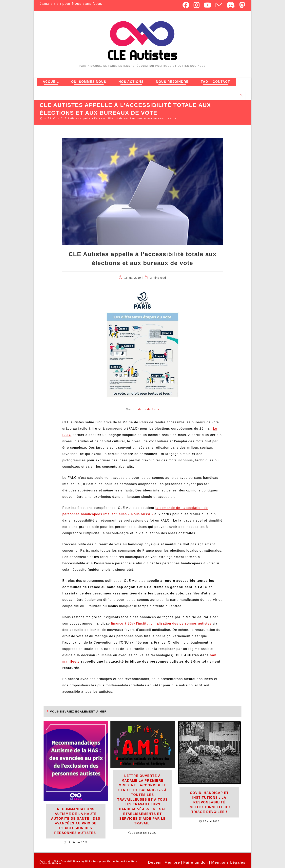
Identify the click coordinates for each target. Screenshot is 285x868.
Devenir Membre (164, 863)
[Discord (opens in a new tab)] (231, 5)
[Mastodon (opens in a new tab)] (241, 5)
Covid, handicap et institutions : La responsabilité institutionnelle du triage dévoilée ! (209, 803)
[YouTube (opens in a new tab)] (208, 5)
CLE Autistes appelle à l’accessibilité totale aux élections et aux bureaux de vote (119, 119)
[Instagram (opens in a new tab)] (197, 5)
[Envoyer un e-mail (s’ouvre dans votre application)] (219, 5)
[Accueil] (41, 119)
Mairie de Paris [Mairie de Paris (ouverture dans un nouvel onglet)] (148, 410)
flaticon (57, 864)
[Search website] (241, 96)
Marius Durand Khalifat (122, 862)
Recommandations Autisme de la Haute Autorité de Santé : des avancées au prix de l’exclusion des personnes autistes (76, 821)
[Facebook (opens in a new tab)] (186, 5)
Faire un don (196, 863)
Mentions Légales (228, 863)
